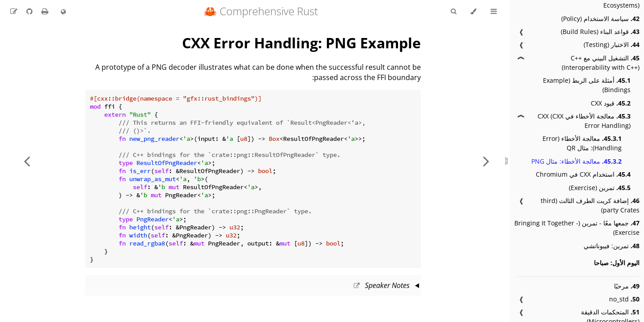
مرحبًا (627, 286)
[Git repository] (29, 11)
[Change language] (63, 12)
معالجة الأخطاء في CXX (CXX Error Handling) (584, 121)
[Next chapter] (27, 161)
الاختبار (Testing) (612, 44)
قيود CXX (611, 103)
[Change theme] (473, 12)
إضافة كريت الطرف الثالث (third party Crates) (590, 205)
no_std (624, 299)
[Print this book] (44, 11)
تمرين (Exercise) (600, 188)
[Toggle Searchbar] (453, 12)
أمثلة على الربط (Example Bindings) (587, 85)
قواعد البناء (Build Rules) (600, 32)
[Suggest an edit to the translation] (14, 11)
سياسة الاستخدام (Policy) (600, 19)
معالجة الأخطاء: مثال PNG (576, 161)
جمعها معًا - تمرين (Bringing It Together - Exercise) (577, 228)
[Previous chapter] (486, 161)
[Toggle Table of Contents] (494, 12)
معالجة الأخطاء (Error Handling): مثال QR (582, 143)
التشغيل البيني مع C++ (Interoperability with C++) (601, 63)
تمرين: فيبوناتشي (612, 246)
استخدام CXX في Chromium (583, 174)
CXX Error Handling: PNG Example (301, 43)
